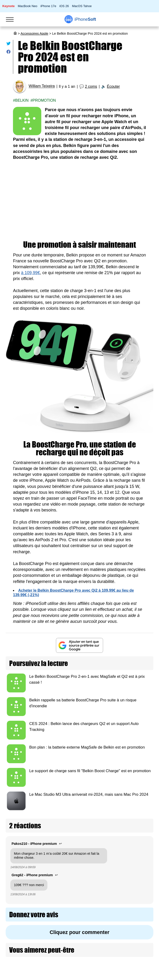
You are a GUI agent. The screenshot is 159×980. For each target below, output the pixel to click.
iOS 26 (64, 6)
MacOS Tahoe (82, 6)
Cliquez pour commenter (79, 932)
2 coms (91, 86)
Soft (85, 19)
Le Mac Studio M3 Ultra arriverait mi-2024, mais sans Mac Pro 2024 (89, 794)
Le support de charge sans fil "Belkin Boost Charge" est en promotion (90, 771)
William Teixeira (42, 86)
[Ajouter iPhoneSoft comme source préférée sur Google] (79, 645)
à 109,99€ (30, 273)
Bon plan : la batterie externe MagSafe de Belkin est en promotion (87, 747)
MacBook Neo (27, 6)
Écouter (113, 86)
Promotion (44, 100)
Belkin (22, 100)
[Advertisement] (79, 201)
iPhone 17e (48, 6)
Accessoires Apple (34, 34)
